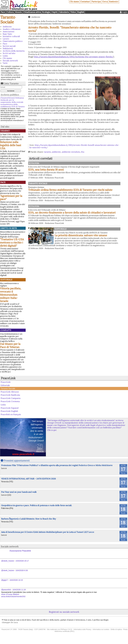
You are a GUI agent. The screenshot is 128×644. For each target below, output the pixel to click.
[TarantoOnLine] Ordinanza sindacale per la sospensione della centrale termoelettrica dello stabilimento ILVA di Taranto (13, 102)
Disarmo (5, 131)
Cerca (105, 2)
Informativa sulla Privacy (82, 629)
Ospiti (54, 12)
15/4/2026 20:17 (22, 561)
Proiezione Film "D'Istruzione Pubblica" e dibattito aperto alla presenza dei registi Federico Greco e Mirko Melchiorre (57, 465)
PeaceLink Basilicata (10, 395)
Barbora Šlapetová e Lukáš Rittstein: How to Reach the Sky (29, 519)
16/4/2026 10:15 (16, 580)
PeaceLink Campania (11, 398)
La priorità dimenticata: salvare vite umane (81, 249)
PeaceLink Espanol (10, 408)
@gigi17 (5, 580)
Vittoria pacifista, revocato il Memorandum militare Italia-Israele (11, 295)
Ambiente (7, 27)
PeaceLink (8, 378)
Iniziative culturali (11, 36)
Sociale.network (10, 61)
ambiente (56, 152)
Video (73, 12)
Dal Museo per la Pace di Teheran (10, 345)
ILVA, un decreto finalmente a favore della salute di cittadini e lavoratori (85, 222)
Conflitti (6, 330)
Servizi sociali (9, 46)
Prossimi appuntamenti (17, 460)
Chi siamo (74, 2)
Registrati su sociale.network (64, 612)
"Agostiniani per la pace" (11, 197)
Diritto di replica (116, 629)
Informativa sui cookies (101, 629)
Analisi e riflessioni (12, 29)
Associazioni (9, 31)
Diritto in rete (9, 228)
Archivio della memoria (14, 51)
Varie (5, 63)
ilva (83, 152)
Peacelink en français (11, 414)
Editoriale (6, 280)
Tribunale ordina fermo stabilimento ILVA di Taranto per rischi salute (87, 194)
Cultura (10, 12)
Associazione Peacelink (20, 551)
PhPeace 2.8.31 (66, 629)
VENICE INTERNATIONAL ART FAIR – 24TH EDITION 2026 (28, 479)
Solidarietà (8, 48)
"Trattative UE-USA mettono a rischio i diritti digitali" (12, 242)
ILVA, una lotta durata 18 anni (72, 172)
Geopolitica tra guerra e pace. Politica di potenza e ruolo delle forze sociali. (37, 505)
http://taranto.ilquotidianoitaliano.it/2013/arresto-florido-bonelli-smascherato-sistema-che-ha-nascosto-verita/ (74, 146)
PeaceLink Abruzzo (10, 392)
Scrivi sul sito (9, 53)
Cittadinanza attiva (32, 12)
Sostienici (114, 2)
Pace (3, 12)
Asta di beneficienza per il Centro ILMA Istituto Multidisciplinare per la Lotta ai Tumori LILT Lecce (48, 532)
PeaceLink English (9, 411)
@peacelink (6, 590)
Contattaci (85, 2)
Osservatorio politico (13, 41)
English (81, 12)
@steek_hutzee (8, 561)
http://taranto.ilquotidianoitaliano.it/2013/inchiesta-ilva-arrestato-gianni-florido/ (74, 57)
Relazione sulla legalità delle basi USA (11, 145)
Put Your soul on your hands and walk (19, 492)
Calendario (64, 12)
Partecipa (96, 2)
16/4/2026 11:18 (19, 590)
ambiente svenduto (71, 152)
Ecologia (46, 12)
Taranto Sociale (8, 20)
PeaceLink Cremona (10, 401)
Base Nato (7, 34)
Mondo (18, 12)
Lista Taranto (11, 83)
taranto (47, 152)
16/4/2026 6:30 (22, 570)
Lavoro (6, 39)
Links (5, 56)
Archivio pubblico (10, 95)
